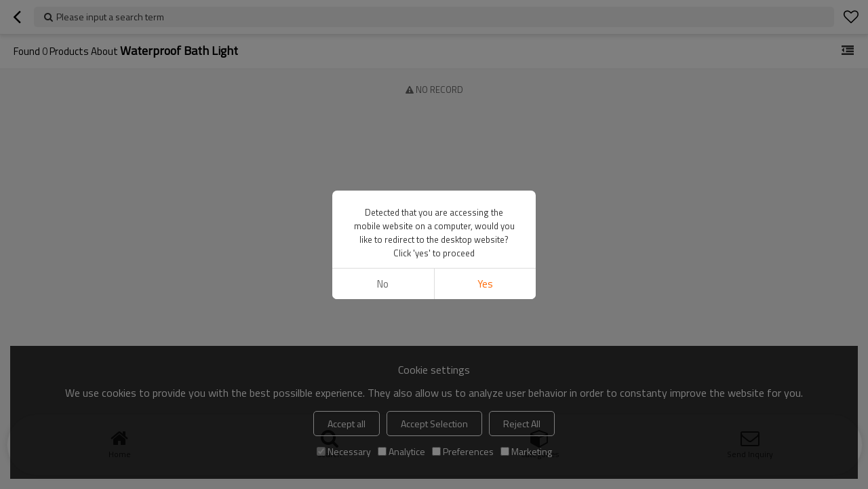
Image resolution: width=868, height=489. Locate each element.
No (383, 284)
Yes (485, 284)
